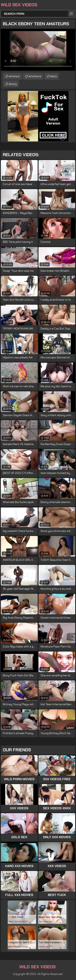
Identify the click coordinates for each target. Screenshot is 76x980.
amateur (14, 76)
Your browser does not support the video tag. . (38, 50)
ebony (13, 84)
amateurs (35, 76)
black (54, 76)
